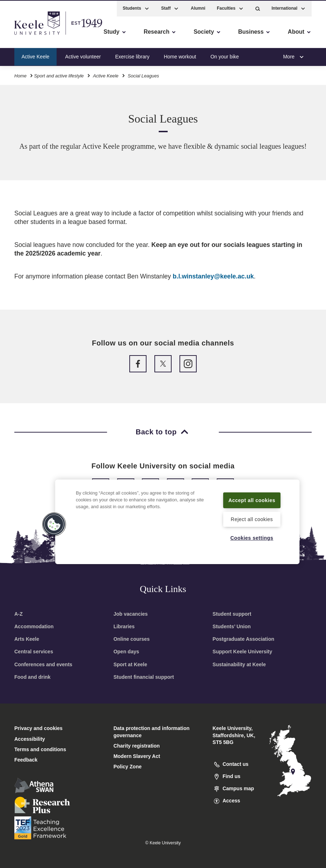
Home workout (180, 55)
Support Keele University (242, 652)
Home (20, 75)
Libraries (124, 626)
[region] (178, 517)
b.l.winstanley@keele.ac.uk (213, 276)
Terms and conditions (40, 749)
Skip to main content (38, 36)
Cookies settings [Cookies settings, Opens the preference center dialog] (252, 538)
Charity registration (137, 746)
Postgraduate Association (243, 639)
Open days (126, 652)
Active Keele (35, 55)
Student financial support (144, 677)
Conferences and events (43, 664)
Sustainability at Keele (239, 664)
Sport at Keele (130, 664)
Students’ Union (232, 626)
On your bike (224, 55)
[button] (258, 7)
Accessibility (27, 36)
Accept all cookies (252, 495)
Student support (232, 614)
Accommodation (34, 626)
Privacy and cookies (39, 728)
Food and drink (32, 677)
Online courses (132, 639)
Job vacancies (131, 614)
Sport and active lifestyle (59, 75)
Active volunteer (83, 55)
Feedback (26, 760)
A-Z (18, 614)
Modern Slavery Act (137, 756)
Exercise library (132, 55)
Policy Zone (128, 767)
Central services (34, 652)
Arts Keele (27, 639)
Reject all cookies (252, 519)
